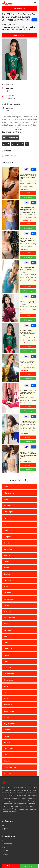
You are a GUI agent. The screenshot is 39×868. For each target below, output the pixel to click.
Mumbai (7, 611)
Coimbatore (9, 674)
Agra (6, 686)
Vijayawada (9, 493)
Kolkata (7, 730)
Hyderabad (8, 680)
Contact (5, 851)
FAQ (3, 847)
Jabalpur (7, 580)
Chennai (7, 667)
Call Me (11, 866)
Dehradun (8, 705)
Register (5, 829)
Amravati (8, 593)
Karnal (6, 543)
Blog (3, 840)
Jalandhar (8, 649)
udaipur (7, 742)
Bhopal (7, 568)
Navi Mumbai (9, 618)
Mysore (7, 555)
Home (4, 25)
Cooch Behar (9, 711)
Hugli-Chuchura (10, 724)
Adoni (6, 487)
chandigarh (9, 748)
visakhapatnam (10, 767)
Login (4, 825)
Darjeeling (8, 717)
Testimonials (7, 844)
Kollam (7, 562)
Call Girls (12, 25)
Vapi (6, 524)
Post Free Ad (19, 8)
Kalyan (7, 605)
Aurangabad (9, 599)
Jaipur (6, 655)
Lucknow (7, 699)
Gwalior (7, 574)
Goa (5, 755)
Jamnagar (8, 512)
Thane (6, 643)
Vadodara (8, 773)
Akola (6, 587)
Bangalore (8, 549)
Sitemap (5, 854)
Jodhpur (7, 661)
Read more (24, 189)
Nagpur (7, 761)
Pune (6, 624)
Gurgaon (7, 537)
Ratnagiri (7, 630)
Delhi (6, 499)
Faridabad (8, 530)
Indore (6, 736)
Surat (6, 518)
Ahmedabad (9, 506)
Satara (6, 636)
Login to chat (19, 35)
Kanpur (7, 692)
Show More (19, 130)
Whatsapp (30, 866)
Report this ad (9, 156)
